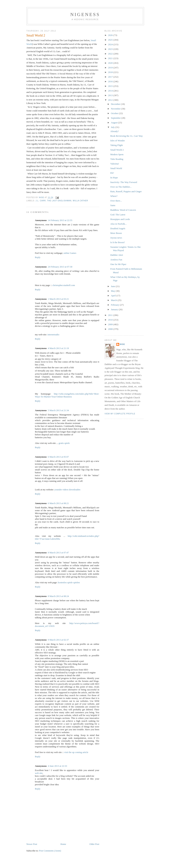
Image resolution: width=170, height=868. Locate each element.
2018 (111, 72)
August (114, 123)
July (113, 127)
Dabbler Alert (117, 255)
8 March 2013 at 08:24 (58, 596)
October (115, 113)
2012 (111, 100)
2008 (111, 329)
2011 (111, 315)
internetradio (53, 335)
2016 (111, 81)
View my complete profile (120, 414)
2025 (111, 40)
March (114, 300)
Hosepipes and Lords (120, 219)
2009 (111, 324)
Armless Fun (116, 260)
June (113, 286)
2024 (111, 44)
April (114, 296)
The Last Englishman (59, 201)
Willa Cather (80, 201)
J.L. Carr (41, 201)
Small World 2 (117, 150)
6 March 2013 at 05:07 (58, 457)
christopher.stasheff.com (64, 285)
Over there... (116, 201)
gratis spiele (64, 443)
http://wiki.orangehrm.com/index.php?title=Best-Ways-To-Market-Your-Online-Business (67, 395)
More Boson (116, 233)
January (115, 309)
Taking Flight (117, 145)
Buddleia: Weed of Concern (123, 210)
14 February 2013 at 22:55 (60, 220)
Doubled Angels (118, 228)
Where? (114, 196)
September (116, 118)
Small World (116, 168)
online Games (70, 253)
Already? (115, 131)
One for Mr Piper (118, 264)
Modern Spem (117, 154)
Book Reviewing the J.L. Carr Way (127, 136)
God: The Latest (118, 215)
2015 (111, 86)
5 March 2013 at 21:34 (58, 410)
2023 (111, 49)
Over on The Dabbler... (121, 187)
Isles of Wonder (118, 141)
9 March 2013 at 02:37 (58, 640)
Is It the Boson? (118, 242)
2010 (111, 320)
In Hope (114, 178)
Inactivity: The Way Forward (124, 182)
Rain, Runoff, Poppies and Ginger (126, 191)
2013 (111, 95)
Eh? (112, 173)
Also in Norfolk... (118, 224)
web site (39, 773)
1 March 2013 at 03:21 (58, 299)
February (115, 305)
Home (63, 844)
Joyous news (116, 238)
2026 (111, 35)
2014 (111, 91)
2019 (111, 68)
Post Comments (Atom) (50, 851)
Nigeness (85, 15)
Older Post (94, 844)
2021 (111, 58)
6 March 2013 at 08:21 (58, 503)
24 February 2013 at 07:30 (60, 267)
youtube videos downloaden (67, 490)
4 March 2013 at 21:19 (58, 348)
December (116, 104)
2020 (111, 63)
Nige (122, 344)
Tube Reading (117, 159)
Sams (113, 205)
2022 (111, 54)
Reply (38, 257)
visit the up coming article (76, 752)
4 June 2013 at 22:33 (57, 766)
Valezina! (115, 164)
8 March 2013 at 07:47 (58, 553)
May (113, 291)
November (116, 109)
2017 (111, 77)
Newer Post (32, 844)
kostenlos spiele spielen (69, 582)
